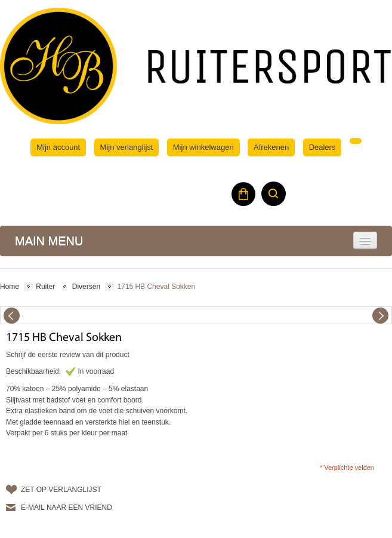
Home (10, 287)
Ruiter (45, 287)
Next (380, 316)
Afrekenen (271, 147)
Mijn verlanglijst (127, 147)
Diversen (86, 287)
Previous (12, 316)
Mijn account (58, 147)
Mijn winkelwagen (203, 147)
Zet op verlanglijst (61, 490)
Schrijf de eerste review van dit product (68, 355)
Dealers (322, 147)
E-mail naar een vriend (67, 508)
